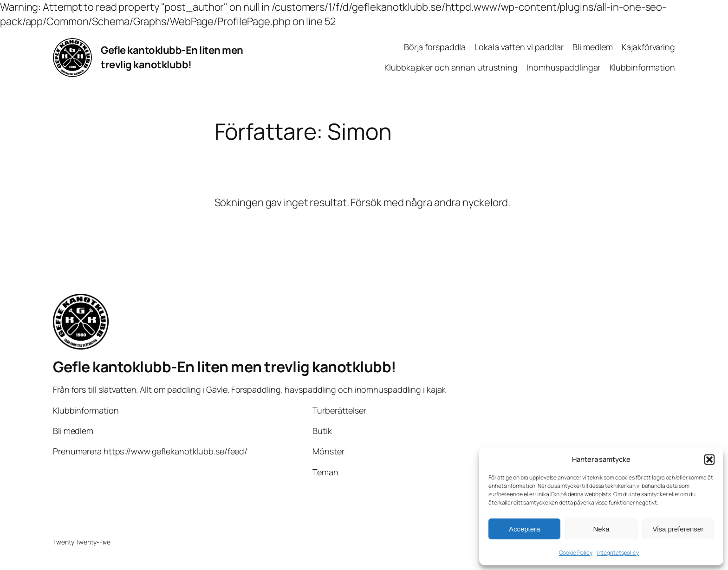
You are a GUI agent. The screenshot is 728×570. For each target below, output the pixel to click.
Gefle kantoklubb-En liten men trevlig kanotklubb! (172, 57)
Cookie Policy (576, 553)
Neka (601, 529)
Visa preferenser (678, 529)
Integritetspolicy (618, 553)
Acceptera (525, 529)
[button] (709, 460)
